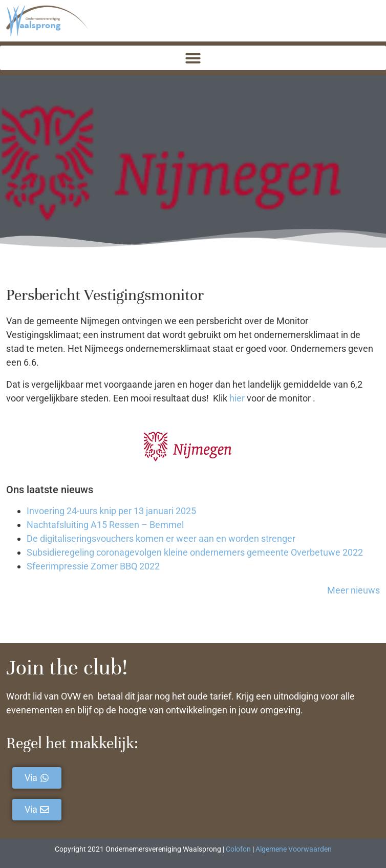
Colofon (238, 849)
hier (237, 398)
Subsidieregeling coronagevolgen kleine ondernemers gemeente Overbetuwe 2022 (195, 552)
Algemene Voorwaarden (294, 849)
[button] (193, 58)
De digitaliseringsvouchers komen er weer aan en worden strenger (161, 538)
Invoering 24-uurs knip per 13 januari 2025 (111, 511)
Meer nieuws (353, 590)
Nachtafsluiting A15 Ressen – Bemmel (105, 525)
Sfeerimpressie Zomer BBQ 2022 (93, 566)
